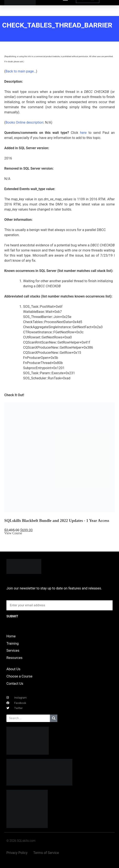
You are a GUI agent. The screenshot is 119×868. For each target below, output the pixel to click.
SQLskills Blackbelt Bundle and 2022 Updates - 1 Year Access (57, 521)
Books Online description (24, 122)
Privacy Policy (17, 853)
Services (13, 651)
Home (11, 636)
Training (13, 643)
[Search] (54, 718)
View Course (13, 533)
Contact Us (15, 684)
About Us (13, 669)
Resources (14, 658)
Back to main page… (21, 71)
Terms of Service (46, 853)
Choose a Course (19, 676)
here (83, 133)
